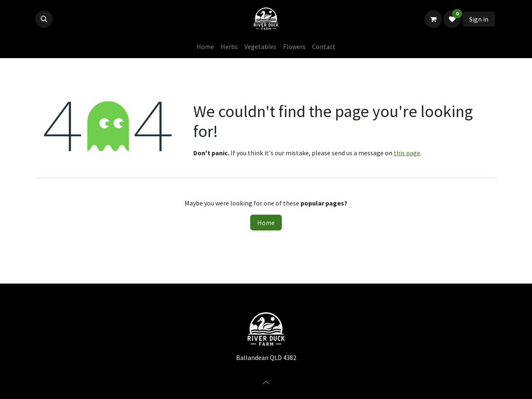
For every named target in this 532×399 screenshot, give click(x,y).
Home (266, 223)
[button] (44, 19)
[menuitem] (205, 47)
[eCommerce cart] (433, 19)
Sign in (479, 19)
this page (407, 153)
